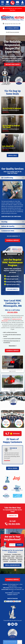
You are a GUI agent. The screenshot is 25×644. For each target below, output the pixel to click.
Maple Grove (19, 558)
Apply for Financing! (12, 598)
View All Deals (13, 155)
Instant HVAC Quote (12, 64)
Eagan (13, 556)
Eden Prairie (19, 556)
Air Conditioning (7, 178)
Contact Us (12, 516)
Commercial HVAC (8, 231)
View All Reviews (13, 468)
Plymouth (20, 560)
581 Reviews (16, 434)
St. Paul (20, 561)
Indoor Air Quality (8, 226)
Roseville (6, 561)
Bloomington (8, 554)
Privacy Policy (9, 643)
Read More (13, 10)
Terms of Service (13, 643)
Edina (4, 558)
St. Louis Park (13, 561)
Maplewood (6, 560)
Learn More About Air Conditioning (11, 216)
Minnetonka (13, 560)
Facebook (9, 624)
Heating (4, 222)
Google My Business (16, 624)
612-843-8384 (12, 3)
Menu (3, 4)
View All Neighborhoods (13, 565)
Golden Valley (11, 558)
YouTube (13, 624)
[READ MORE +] (13, 346)
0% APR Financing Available (13, 32)
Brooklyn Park (6, 556)
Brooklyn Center (17, 554)
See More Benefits (12, 289)
